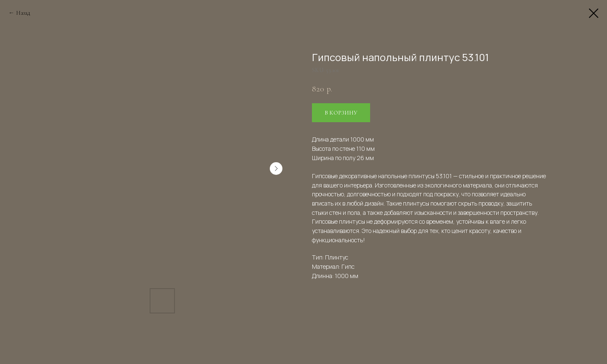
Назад (23, 13)
